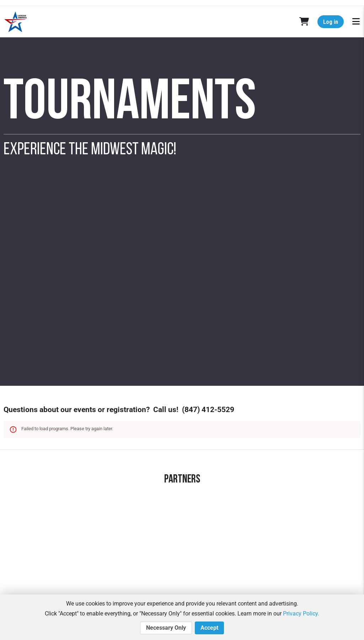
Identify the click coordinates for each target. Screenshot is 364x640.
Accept (209, 628)
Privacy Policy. (301, 614)
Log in (331, 22)
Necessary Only (166, 628)
